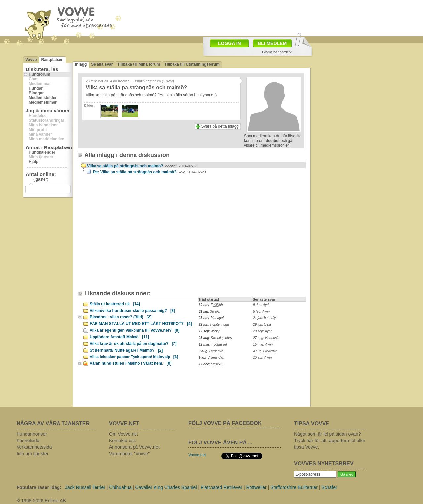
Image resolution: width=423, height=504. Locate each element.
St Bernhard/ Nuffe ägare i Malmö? (126, 350)
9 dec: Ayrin (262, 305)
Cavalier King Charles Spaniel (166, 487)
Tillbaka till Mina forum (138, 64)
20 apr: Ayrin (262, 358)
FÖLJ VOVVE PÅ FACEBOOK (225, 423)
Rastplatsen (52, 60)
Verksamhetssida (34, 447)
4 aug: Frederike (265, 351)
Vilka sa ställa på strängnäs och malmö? (142, 166)
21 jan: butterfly (264, 318)
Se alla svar (102, 64)
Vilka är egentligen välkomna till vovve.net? (135, 330)
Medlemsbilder (43, 98)
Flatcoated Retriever (221, 487)
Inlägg (81, 64)
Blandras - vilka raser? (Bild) (120, 317)
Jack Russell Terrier (85, 487)
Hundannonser (32, 434)
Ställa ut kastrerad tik (115, 304)
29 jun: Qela (262, 325)
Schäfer (329, 487)
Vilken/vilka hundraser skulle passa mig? (132, 311)
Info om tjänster (33, 454)
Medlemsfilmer (43, 102)
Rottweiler (256, 487)
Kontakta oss (122, 441)
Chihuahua (120, 487)
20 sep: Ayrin (263, 331)
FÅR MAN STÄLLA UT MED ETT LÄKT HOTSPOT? (141, 324)
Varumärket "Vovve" (129, 454)
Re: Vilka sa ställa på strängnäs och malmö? (149, 172)
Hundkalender (42, 152)
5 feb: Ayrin (261, 311)
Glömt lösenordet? (277, 52)
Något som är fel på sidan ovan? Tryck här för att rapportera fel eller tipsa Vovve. (330, 441)
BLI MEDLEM (272, 43)
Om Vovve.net (124, 434)
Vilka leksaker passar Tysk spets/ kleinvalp (134, 357)
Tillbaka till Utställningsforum (192, 64)
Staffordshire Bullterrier (294, 487)
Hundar (36, 88)
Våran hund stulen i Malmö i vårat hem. (130, 363)
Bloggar (36, 93)
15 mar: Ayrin (263, 344)
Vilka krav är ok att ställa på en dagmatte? (133, 344)
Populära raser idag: (39, 487)
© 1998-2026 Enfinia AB (41, 501)
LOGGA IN (230, 43)
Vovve (31, 60)
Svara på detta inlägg (220, 126)
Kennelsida (28, 441)
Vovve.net (197, 455)
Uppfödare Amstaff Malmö (119, 337)
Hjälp (34, 162)
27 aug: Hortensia (266, 338)
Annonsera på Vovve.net (134, 447)
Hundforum (39, 74)
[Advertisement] (250, 18)
